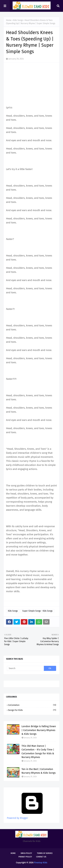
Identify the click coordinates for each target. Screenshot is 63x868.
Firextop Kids (41, 863)
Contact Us (41, 857)
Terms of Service (45, 853)
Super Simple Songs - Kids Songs (37, 611)
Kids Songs (18, 20)
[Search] (25, 668)
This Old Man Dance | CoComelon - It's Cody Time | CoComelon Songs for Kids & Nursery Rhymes (38, 752)
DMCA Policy (26, 853)
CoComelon (32, 705)
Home (9, 20)
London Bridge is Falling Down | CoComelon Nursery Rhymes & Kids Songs (39, 730)
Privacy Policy (25, 857)
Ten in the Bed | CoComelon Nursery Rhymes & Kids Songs (39, 771)
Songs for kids (32, 710)
